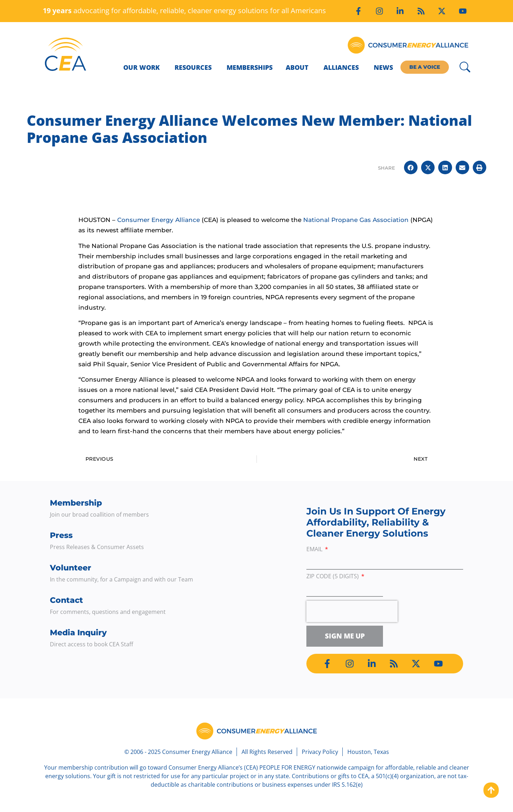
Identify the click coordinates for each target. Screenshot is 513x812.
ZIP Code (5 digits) (333, 577)
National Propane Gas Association (356, 220)
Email (315, 550)
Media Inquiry (78, 633)
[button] (411, 167)
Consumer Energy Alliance (159, 220)
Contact (66, 600)
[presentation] (352, 611)
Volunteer (71, 568)
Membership (76, 503)
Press (61, 535)
